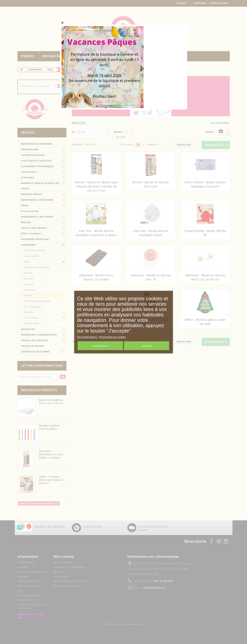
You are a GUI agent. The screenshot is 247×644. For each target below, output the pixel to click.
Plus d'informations (87, 337)
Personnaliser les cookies (112, 337)
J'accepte (147, 346)
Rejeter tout (100, 346)
